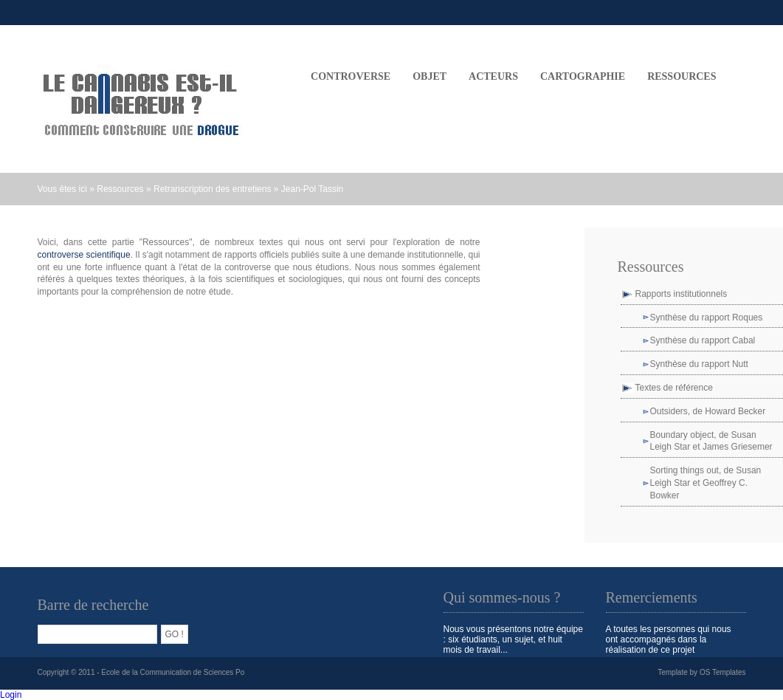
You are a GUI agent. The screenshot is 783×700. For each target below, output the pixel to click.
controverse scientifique (84, 255)
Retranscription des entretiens (212, 189)
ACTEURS (493, 76)
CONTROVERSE (351, 76)
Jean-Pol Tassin (313, 189)
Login (11, 695)
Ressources (682, 76)
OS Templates (723, 672)
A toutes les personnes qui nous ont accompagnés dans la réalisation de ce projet (669, 639)
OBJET (430, 76)
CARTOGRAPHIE (583, 76)
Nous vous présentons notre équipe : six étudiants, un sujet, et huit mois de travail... (513, 639)
